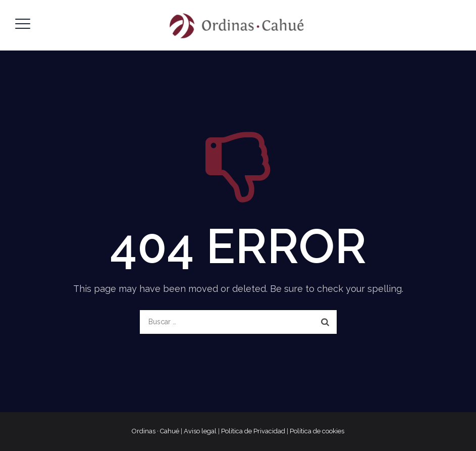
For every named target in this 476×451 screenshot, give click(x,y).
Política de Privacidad (253, 431)
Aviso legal (200, 431)
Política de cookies (317, 431)
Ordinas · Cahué (155, 431)
